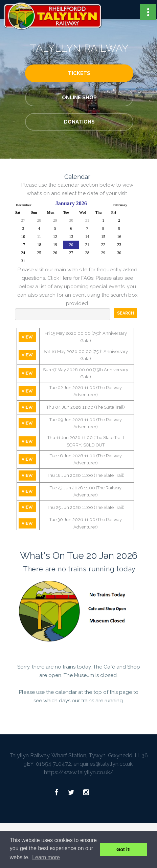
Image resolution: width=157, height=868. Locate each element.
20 (71, 245)
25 (39, 253)
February (120, 205)
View (27, 337)
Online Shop (79, 98)
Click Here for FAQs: (71, 278)
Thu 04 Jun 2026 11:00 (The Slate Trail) (86, 407)
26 (55, 253)
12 (55, 237)
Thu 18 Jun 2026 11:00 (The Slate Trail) (86, 475)
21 (87, 245)
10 (23, 237)
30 (71, 220)
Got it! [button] (124, 849)
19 (55, 245)
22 (103, 245)
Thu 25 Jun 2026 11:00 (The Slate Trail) (86, 507)
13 (71, 237)
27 (23, 220)
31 (87, 220)
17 (23, 245)
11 (39, 237)
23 (119, 245)
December (24, 205)
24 (23, 253)
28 (39, 220)
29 (55, 220)
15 (103, 237)
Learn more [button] (46, 857)
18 (39, 245)
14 (87, 237)
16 (119, 237)
